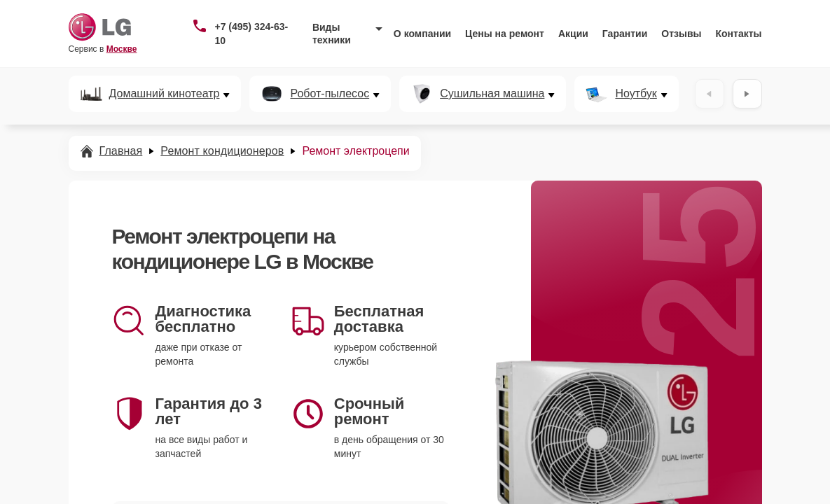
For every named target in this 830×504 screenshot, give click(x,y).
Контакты (739, 34)
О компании (422, 34)
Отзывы (681, 34)
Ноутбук (636, 94)
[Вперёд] (747, 94)
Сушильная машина (492, 94)
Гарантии (625, 34)
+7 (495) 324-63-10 (251, 34)
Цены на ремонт (505, 34)
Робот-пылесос (330, 94)
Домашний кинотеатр (165, 94)
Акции (573, 34)
